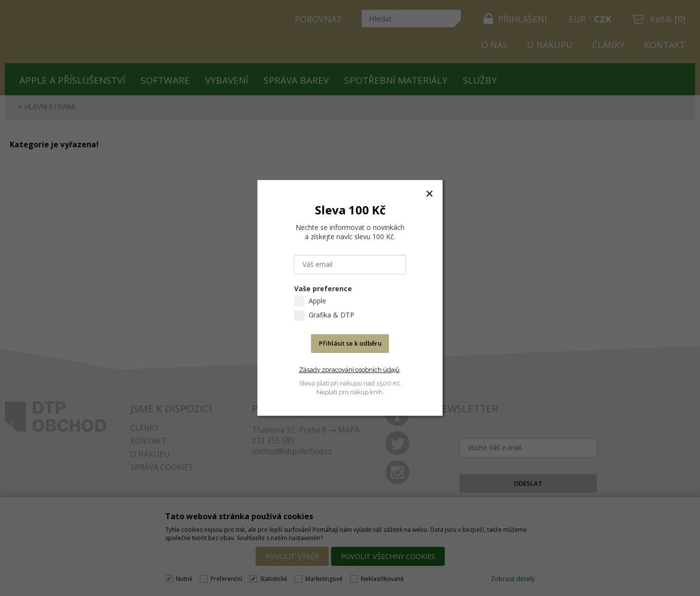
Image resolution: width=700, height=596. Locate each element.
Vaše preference (323, 289)
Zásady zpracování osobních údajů (349, 370)
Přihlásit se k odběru (350, 344)
